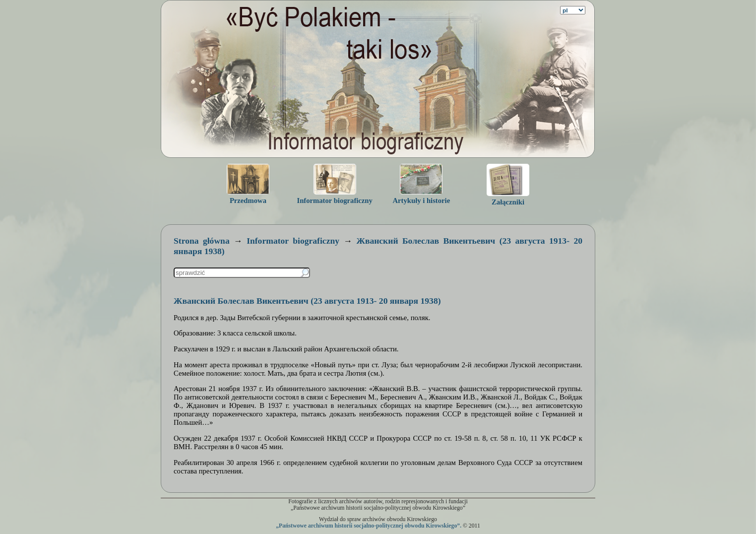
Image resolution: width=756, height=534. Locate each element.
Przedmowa (248, 200)
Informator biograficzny (334, 200)
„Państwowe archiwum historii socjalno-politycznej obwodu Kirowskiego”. (369, 526)
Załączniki (508, 202)
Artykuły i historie (422, 200)
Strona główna (202, 241)
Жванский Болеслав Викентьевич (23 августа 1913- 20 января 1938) (307, 301)
